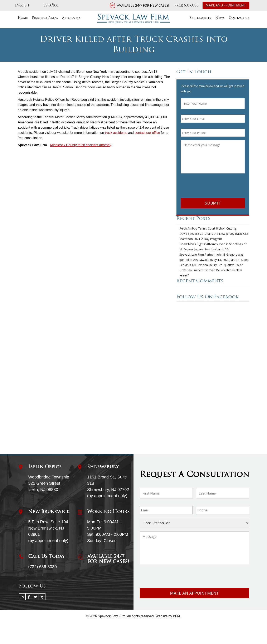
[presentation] (212, 186)
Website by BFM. (168, 616)
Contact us (239, 18)
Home (23, 18)
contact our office (147, 133)
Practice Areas (45, 18)
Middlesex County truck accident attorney (81, 145)
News (220, 18)
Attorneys (71, 18)
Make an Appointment (226, 5)
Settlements (200, 18)
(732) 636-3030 (187, 5)
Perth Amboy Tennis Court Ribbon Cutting (208, 228)
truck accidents (116, 133)
